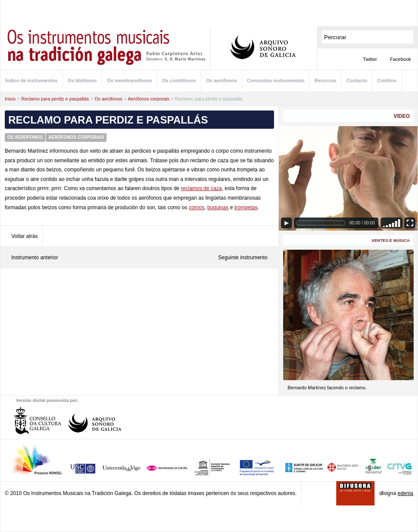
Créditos (387, 80)
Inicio (10, 99)
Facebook (401, 59)
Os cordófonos (179, 80)
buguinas (218, 207)
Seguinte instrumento (243, 258)
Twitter (370, 59)
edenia (405, 493)
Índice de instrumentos (31, 80)
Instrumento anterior (35, 258)
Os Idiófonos (82, 80)
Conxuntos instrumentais (276, 80)
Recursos (325, 80)
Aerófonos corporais (149, 99)
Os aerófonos (222, 80)
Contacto (357, 80)
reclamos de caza (201, 188)
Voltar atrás (25, 236)
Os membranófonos (130, 80)
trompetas (246, 207)
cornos (197, 207)
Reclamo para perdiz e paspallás (55, 99)
